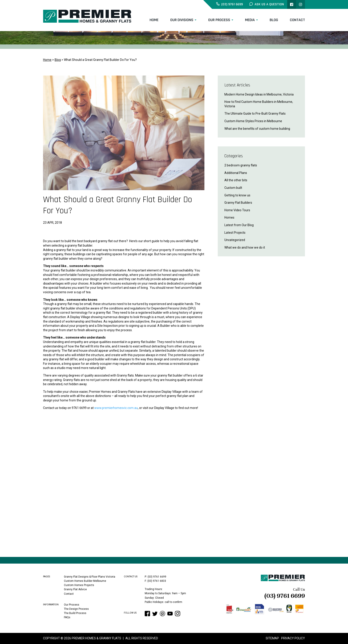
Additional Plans (236, 173)
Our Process (219, 20)
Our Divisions (182, 20)
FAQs (67, 617)
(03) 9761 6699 (285, 596)
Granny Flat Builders (238, 203)
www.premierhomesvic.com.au (116, 408)
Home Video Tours (237, 210)
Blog (274, 20)
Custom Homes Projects (79, 585)
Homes (229, 217)
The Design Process (76, 609)
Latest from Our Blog (239, 225)
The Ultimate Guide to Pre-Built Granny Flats (255, 114)
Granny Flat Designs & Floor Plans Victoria (90, 577)
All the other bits (236, 180)
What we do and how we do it (245, 247)
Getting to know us (237, 195)
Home (154, 20)
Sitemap (272, 638)
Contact (297, 20)
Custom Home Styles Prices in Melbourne (253, 121)
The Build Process (75, 613)
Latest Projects (235, 233)
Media (250, 20)
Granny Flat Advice (75, 589)
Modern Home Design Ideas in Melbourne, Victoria (259, 94)
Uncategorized (235, 240)
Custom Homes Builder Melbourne (85, 581)
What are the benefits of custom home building (257, 129)
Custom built (233, 188)
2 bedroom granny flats (241, 165)
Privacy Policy (293, 638)
